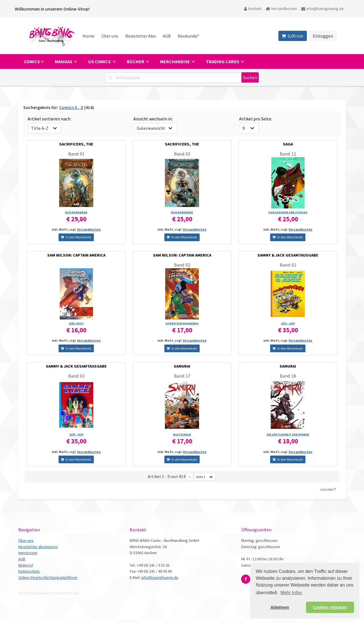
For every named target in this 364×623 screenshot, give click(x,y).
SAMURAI (182, 366)
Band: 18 (288, 376)
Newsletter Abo (140, 36)
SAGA (288, 144)
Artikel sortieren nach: (49, 119)
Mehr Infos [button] (291, 593)
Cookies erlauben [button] (330, 607)
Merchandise (175, 62)
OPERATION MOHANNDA (182, 323)
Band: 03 (76, 376)
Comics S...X (71, 107)
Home (88, 36)
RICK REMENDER (76, 212)
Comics (32, 62)
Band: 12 (288, 154)
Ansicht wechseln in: (153, 119)
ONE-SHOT (76, 323)
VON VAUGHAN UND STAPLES (288, 212)
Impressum (28, 553)
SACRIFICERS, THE (76, 144)
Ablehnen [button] (280, 607)
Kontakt (253, 9)
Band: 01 (76, 154)
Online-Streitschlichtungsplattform (48, 577)
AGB (167, 36)
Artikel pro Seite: (256, 119)
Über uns (110, 36)
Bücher (136, 62)
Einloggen (323, 36)
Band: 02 (182, 154)
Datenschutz (29, 571)
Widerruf (26, 565)
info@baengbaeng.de (322, 9)
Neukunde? (188, 36)
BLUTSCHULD (182, 434)
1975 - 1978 (76, 434)
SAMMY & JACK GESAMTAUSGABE (288, 255)
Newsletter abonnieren (38, 547)
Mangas (64, 62)
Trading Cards (223, 62)
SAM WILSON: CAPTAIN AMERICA (76, 255)
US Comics (100, 62)
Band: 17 (182, 376)
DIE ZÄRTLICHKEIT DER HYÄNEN (288, 434)
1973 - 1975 (288, 323)
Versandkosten (281, 9)
